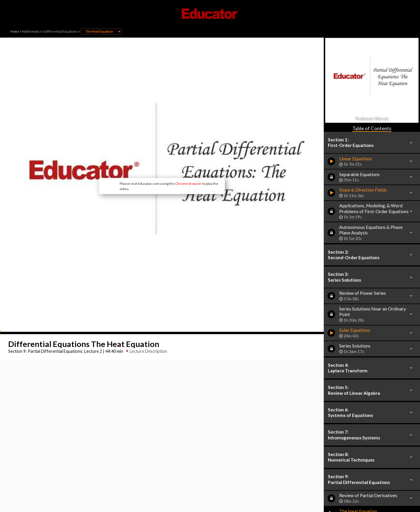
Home (15, 31)
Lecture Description (148, 351)
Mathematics (32, 31)
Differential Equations (61, 31)
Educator (210, 14)
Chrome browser (188, 184)
